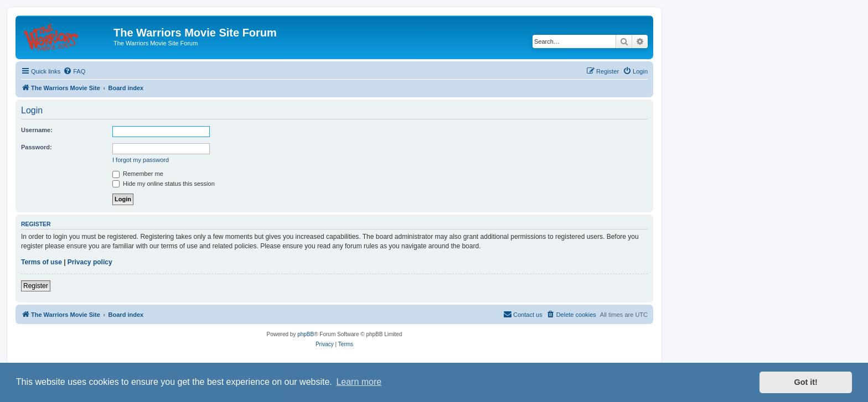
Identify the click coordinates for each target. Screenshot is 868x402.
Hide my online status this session (164, 184)
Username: (37, 130)
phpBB (306, 334)
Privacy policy (90, 262)
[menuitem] (74, 71)
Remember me (138, 174)
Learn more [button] (359, 382)
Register (36, 286)
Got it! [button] (806, 382)
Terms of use (42, 262)
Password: (37, 147)
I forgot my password (141, 160)
